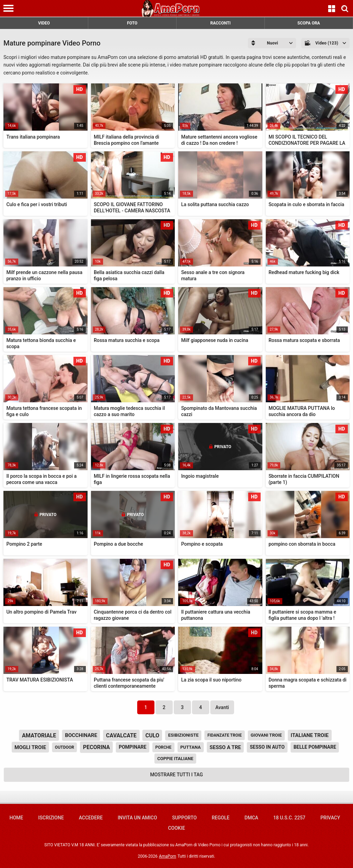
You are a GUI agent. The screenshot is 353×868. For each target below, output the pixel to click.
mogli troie (30, 747)
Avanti (222, 707)
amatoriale (39, 735)
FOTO (132, 23)
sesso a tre (225, 747)
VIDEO (44, 23)
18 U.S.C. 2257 (289, 818)
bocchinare (81, 735)
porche (163, 747)
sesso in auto (267, 747)
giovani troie (266, 735)
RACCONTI (220, 23)
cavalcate (122, 735)
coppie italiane (175, 759)
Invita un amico (137, 818)
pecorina (97, 747)
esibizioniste (183, 735)
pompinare (132, 747)
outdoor (64, 747)
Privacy (330, 818)
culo (152, 735)
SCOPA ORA (309, 23)
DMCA (251, 818)
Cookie (176, 828)
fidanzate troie (225, 735)
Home (16, 818)
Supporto (184, 818)
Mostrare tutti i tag (177, 775)
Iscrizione (51, 818)
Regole (220, 818)
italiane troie (310, 735)
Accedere (91, 818)
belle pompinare (315, 747)
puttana (190, 747)
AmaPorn (168, 856)
